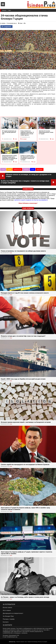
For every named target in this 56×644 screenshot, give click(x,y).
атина (33, 169)
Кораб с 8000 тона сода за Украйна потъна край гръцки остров (23, 379)
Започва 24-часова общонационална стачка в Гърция (46, 132)
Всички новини (7, 608)
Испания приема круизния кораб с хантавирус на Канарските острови (26, 422)
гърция (9, 169)
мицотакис (40, 169)
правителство (17, 169)
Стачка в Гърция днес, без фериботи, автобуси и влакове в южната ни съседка (28, 158)
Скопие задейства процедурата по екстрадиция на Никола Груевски (25, 464)
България (24, 139)
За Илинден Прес (8, 616)
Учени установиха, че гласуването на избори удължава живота (23, 251)
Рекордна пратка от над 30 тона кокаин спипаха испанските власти (25, 293)
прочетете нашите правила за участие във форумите (31, 200)
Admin (3, 23)
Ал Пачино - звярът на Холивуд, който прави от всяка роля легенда (25, 597)
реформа (26, 169)
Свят (10, 10)
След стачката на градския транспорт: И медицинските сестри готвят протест (27, 133)
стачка (3, 169)
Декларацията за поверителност (13, 613)
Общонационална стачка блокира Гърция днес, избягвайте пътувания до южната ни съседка (10, 158)
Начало (4, 10)
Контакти (6, 622)
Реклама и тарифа (9, 619)
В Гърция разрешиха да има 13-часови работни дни (9, 132)
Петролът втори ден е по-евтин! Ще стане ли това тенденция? (23, 336)
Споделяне (6, 27)
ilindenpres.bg (12, 642)
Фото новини (7, 610)
